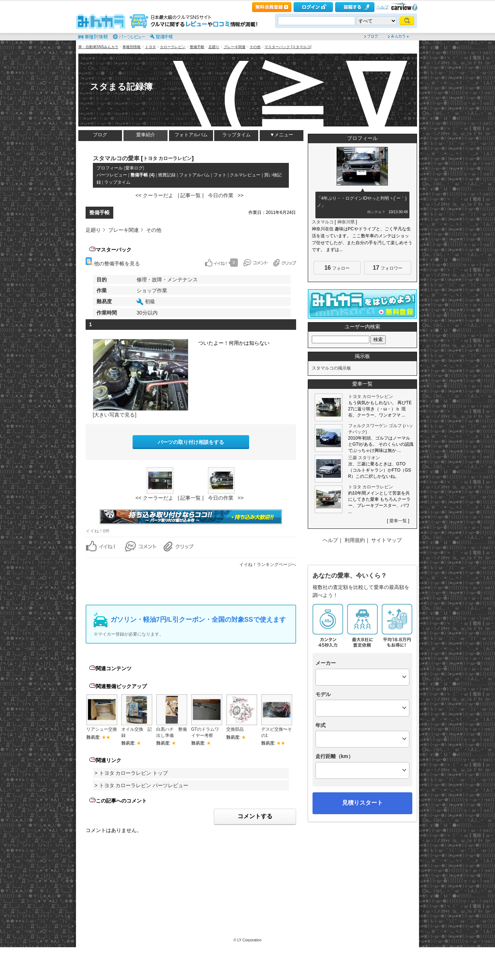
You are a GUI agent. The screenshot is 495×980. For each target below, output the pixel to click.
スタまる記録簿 (121, 87)
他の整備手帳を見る (113, 263)
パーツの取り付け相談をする (191, 442)
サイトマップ (386, 540)
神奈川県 (346, 222)
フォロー (337, 268)
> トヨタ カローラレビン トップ (131, 773)
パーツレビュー (112, 175)
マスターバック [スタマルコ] (288, 47)
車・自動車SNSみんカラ (99, 47)
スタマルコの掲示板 (331, 368)
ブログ (100, 135)
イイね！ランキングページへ (268, 565)
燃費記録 (167, 175)
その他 (255, 47)
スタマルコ (323, 222)
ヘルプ (383, 7)
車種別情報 (131, 47)
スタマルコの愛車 (116, 158)
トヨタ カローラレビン (168, 158)
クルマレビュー (245, 175)
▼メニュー (282, 135)
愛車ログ (134, 168)
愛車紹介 (146, 135)
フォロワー (387, 268)
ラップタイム (236, 135)
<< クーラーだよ (154, 195)
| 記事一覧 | (191, 195)
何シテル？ (376, 212)
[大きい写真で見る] (115, 415)
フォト (220, 175)
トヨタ (150, 47)
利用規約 (355, 540)
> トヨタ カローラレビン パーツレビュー (142, 785)
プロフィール (110, 168)
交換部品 (235, 729)
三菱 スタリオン (364, 458)
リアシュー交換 (102, 729)
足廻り (214, 47)
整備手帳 (197, 47)
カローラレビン (173, 47)
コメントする (255, 816)
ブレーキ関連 (235, 47)
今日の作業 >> (226, 195)
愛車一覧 (398, 521)
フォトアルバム (191, 135)
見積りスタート (362, 803)
